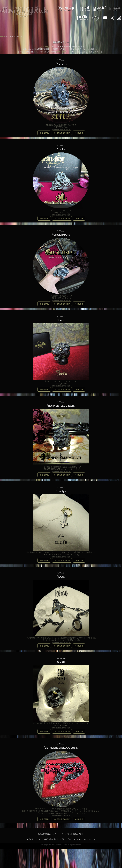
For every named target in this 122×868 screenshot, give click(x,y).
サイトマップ (90, 839)
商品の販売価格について (47, 834)
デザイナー (61, 52)
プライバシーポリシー (75, 839)
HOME (3, 37)
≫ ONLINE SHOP (62, 133)
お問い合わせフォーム (35, 839)
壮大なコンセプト (44, 47)
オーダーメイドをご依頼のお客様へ (71, 834)
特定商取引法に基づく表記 (55, 839)
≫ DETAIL (44, 133)
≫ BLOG (79, 133)
